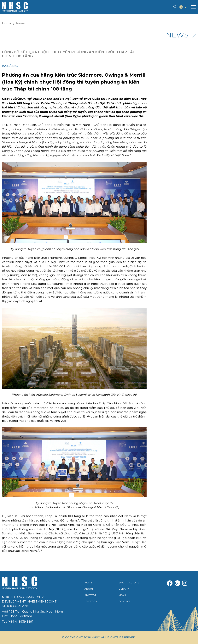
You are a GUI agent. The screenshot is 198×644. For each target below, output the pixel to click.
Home (7, 23)
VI (183, 7)
